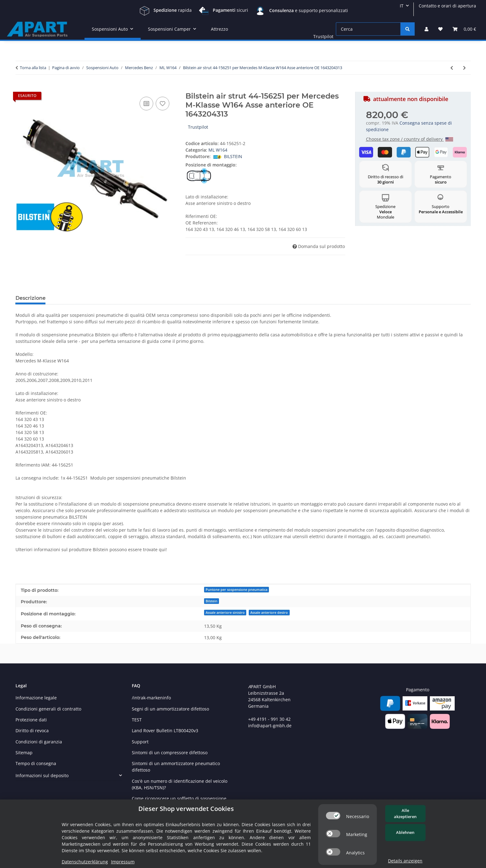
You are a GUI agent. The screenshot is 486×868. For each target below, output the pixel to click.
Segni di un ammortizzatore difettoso (170, 709)
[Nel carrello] (20, 88)
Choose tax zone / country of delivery (410, 139)
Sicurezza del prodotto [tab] (180, 298)
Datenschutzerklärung (85, 862)
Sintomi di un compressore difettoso (170, 753)
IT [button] (402, 6)
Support (140, 742)
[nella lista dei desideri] (163, 104)
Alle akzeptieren (405, 813)
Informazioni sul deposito (42, 775)
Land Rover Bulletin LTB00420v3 (165, 731)
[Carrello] (464, 29)
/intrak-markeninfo (151, 698)
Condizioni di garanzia (39, 742)
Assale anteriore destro (269, 613)
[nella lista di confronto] (146, 104)
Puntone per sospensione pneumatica (236, 590)
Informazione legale (36, 698)
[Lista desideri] (440, 29)
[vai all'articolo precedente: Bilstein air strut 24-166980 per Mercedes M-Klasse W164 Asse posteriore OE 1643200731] (452, 68)
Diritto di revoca (32, 731)
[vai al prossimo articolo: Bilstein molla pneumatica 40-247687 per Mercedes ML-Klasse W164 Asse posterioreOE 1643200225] (464, 68)
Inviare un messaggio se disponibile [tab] (265, 298)
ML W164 (218, 150)
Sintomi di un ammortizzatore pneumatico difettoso (176, 767)
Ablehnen (405, 832)
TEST (137, 720)
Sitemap (24, 753)
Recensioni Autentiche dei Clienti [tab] (98, 298)
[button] (426, 29)
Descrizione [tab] (31, 298)
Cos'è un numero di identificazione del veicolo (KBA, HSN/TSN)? (180, 784)
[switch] (333, 816)
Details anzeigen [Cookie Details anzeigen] (405, 861)
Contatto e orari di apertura (447, 6)
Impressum (123, 862)
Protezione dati (31, 720)
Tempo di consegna (36, 763)
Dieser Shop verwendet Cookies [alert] (186, 809)
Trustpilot (323, 36)
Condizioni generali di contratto (48, 709)
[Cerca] (368, 29)
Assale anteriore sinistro (225, 613)
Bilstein (212, 601)
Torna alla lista (33, 68)
